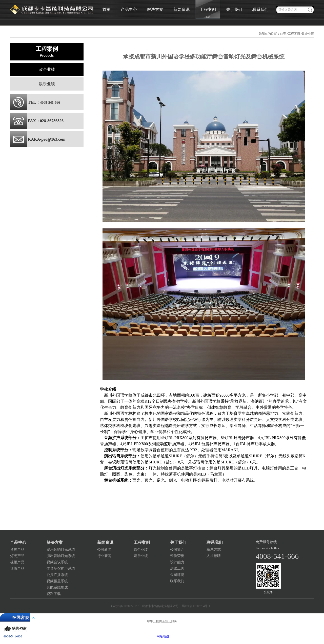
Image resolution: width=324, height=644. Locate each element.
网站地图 (162, 636)
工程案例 (294, 34)
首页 (107, 9)
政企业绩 (308, 34)
